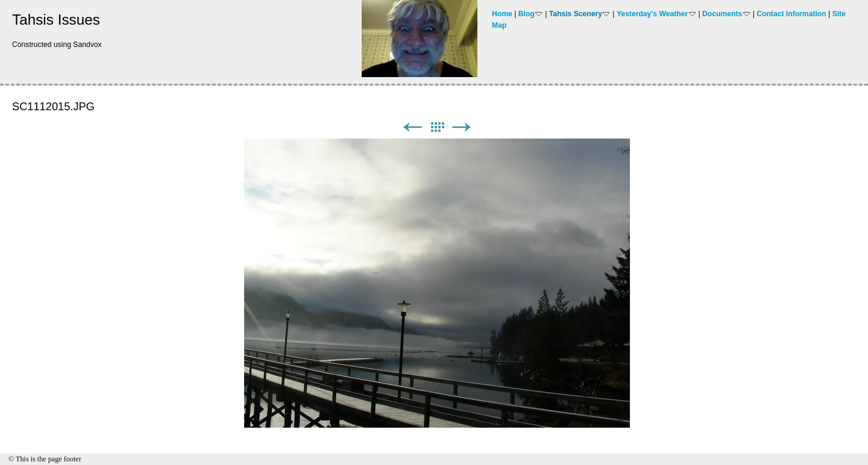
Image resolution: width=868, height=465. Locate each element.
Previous (412, 127)
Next (462, 127)
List (437, 127)
